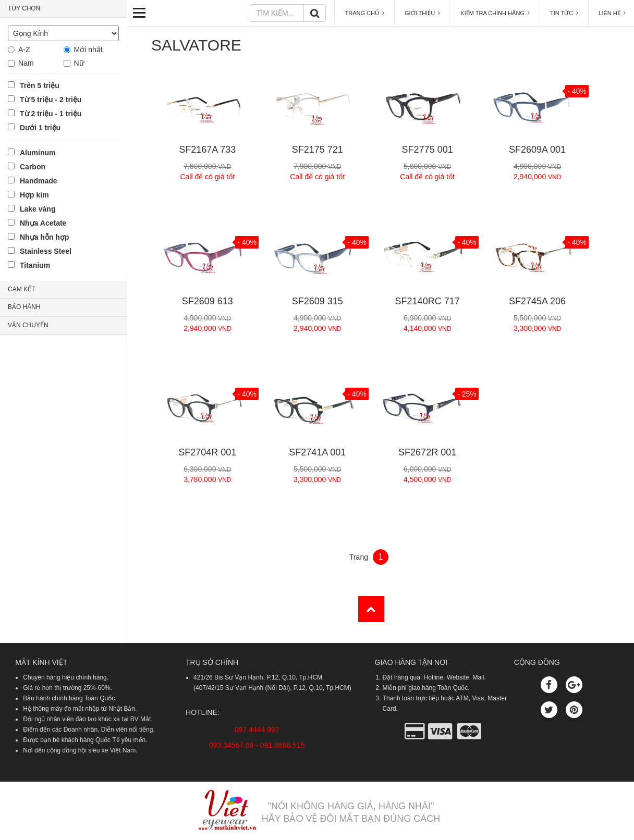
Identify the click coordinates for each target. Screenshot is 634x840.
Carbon (33, 167)
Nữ (79, 63)
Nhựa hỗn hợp (44, 237)
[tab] (63, 9)
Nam (26, 63)
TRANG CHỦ (364, 13)
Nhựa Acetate (43, 223)
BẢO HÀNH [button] (24, 307)
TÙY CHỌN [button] (24, 8)
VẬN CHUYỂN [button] (28, 325)
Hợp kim (34, 195)
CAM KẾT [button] (21, 289)
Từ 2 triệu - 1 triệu (51, 114)
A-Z (24, 50)
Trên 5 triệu (40, 85)
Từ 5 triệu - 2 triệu (51, 100)
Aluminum (38, 153)
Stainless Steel (46, 251)
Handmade (39, 181)
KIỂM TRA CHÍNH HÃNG (495, 13)
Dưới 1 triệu (40, 128)
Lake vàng (38, 209)
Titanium (35, 265)
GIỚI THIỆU (422, 13)
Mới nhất (88, 50)
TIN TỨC (564, 13)
